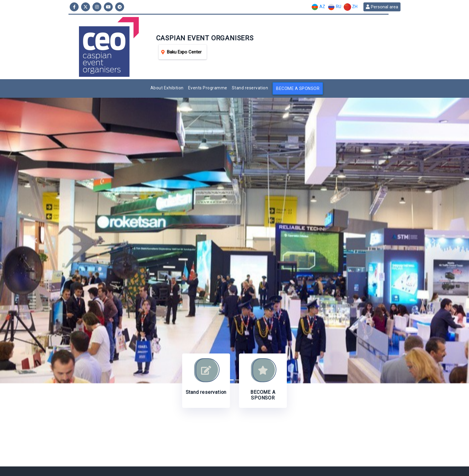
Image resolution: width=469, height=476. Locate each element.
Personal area (382, 7)
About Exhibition (167, 88)
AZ (318, 7)
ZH (351, 7)
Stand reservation (250, 88)
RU (334, 7)
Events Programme (208, 88)
